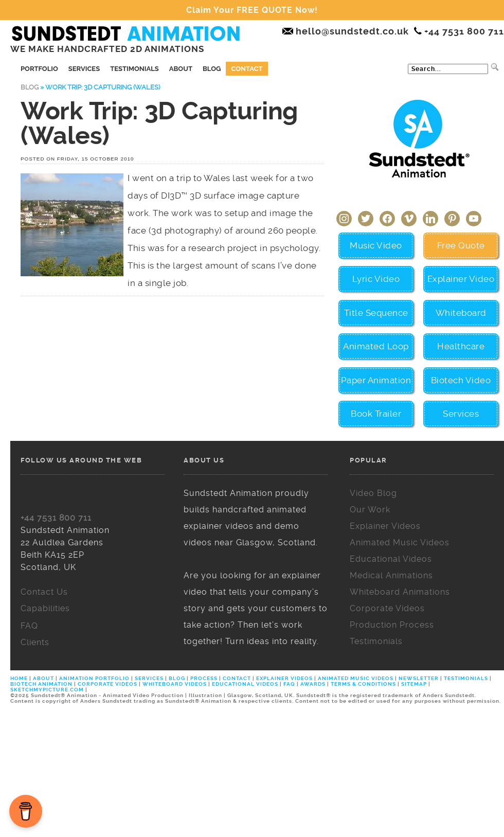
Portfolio (39, 69)
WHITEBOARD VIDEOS (175, 684)
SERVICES (149, 678)
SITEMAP (414, 684)
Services (84, 69)
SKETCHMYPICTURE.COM (48, 690)
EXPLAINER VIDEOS (284, 678)
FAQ (289, 684)
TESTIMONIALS (466, 678)
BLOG (177, 678)
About (181, 69)
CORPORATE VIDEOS (107, 684)
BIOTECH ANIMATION (42, 684)
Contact (247, 69)
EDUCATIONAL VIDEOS (245, 684)
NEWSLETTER (419, 678)
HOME (20, 678)
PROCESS (204, 678)
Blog (212, 69)
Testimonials (134, 69)
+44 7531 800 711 (56, 518)
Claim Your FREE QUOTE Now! (252, 10)
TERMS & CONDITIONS (363, 684)
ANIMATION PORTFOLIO (95, 678)
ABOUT (43, 678)
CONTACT (237, 678)
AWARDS (313, 684)
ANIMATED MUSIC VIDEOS (356, 678)
